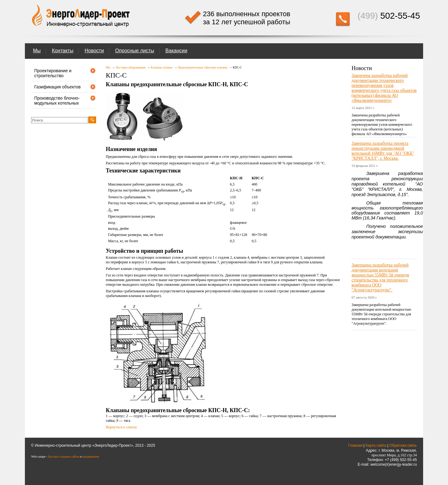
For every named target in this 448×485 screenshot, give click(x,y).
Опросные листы (135, 51)
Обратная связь (403, 445)
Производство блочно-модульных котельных (65, 100)
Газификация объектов (65, 87)
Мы (37, 51)
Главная (355, 445)
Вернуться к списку (121, 427)
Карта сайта (376, 445)
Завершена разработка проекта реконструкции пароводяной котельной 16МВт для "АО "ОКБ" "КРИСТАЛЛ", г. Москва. (383, 151)
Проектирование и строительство (65, 73)
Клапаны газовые (162, 68)
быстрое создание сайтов (64, 457)
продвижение (91, 457)
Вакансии (177, 51)
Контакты (63, 51)
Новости (94, 51)
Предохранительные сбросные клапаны (203, 68)
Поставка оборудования (131, 68)
